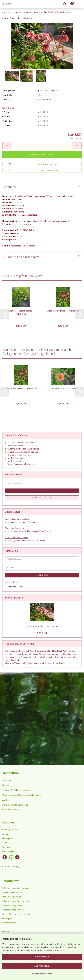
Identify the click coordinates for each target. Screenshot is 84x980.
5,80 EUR (42, 633)
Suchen (42, 491)
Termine (6, 843)
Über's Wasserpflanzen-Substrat (16, 914)
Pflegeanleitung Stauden (13, 910)
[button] (7, 145)
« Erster (7, 12)
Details (9, 187)
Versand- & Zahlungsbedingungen (17, 790)
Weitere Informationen (42, 974)
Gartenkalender (9, 923)
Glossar (6, 931)
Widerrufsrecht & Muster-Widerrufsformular (22, 795)
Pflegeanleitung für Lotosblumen (17, 888)
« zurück (17, 12)
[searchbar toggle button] (65, 4)
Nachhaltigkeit (9, 851)
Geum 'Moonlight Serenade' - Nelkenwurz (21, 312)
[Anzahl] (42, 145)
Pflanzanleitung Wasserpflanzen (16, 901)
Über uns (6, 847)
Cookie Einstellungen (12, 809)
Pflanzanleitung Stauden (13, 905)
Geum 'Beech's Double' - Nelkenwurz (63, 311)
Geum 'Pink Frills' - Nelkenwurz (42, 627)
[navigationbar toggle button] (80, 4)
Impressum (7, 780)
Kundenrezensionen (21, 257)
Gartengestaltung (10, 867)
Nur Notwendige (42, 966)
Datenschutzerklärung (54, 950)
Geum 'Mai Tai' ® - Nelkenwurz (63, 389)
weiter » (28, 12)
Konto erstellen (11, 582)
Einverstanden (42, 957)
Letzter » (38, 12)
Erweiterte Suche (42, 498)
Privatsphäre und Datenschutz (15, 805)
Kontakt (6, 785)
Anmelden (42, 575)
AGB (5, 800)
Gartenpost (7, 838)
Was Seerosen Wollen (12, 897)
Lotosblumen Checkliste (13, 892)
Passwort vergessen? (14, 587)
